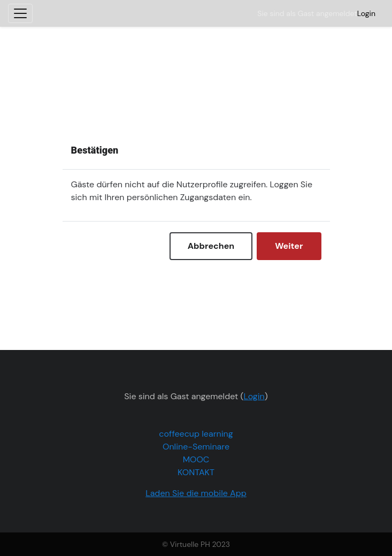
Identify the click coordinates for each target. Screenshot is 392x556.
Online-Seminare (196, 447)
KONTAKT (196, 472)
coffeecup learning (196, 434)
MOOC (196, 459)
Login (366, 13)
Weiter (289, 246)
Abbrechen (211, 246)
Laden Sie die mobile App (196, 493)
